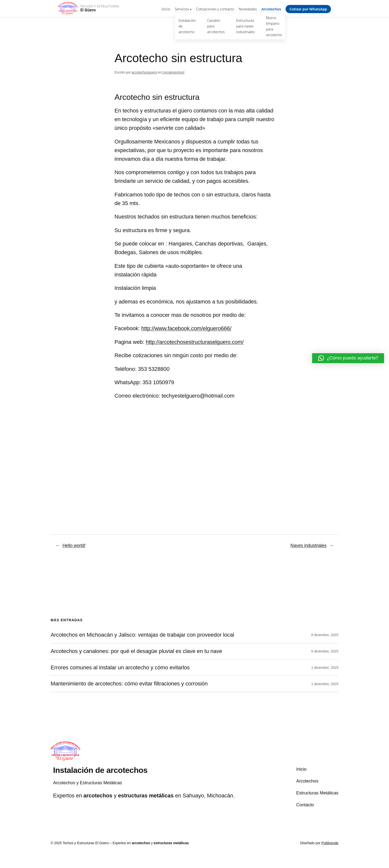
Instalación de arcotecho (187, 26)
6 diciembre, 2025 (325, 651)
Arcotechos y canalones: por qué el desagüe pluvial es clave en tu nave (136, 651)
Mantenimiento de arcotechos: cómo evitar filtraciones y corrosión (129, 684)
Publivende (330, 843)
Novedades (248, 9)
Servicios (182, 9)
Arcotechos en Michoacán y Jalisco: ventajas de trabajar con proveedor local (142, 635)
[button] (348, 358)
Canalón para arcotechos (216, 26)
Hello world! (74, 545)
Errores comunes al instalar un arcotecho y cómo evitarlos (120, 668)
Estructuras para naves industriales (245, 26)
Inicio (166, 9)
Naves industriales (308, 545)
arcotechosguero (144, 72)
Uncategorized (173, 72)
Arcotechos (271, 9)
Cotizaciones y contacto (215, 9)
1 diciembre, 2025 (325, 668)
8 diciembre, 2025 (325, 635)
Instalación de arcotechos (100, 770)
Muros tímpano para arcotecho (274, 26)
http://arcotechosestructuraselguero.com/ (195, 342)
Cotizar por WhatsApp (308, 9)
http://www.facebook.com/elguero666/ (186, 328)
